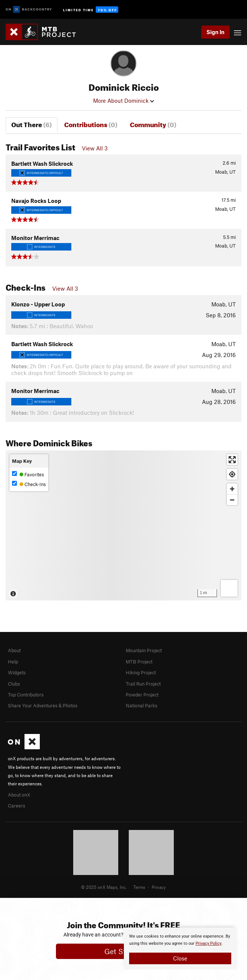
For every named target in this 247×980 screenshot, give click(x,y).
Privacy (159, 887)
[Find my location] (232, 474)
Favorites (28, 474)
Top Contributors (26, 695)
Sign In (215, 32)
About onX (19, 795)
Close (180, 958)
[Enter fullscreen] (232, 460)
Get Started (124, 951)
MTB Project (139, 662)
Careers (17, 806)
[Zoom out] (232, 500)
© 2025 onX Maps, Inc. (104, 887)
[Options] (229, 588)
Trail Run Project (143, 684)
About (14, 650)
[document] (180, 948)
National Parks (142, 705)
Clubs (14, 684)
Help (13, 662)
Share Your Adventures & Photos (43, 705)
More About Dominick (123, 101)
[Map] (123, 525)
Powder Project (142, 695)
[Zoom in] (232, 489)
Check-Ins (29, 484)
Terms (139, 887)
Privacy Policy (209, 943)
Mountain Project (144, 650)
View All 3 (95, 148)
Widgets (17, 672)
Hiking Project (141, 672)
